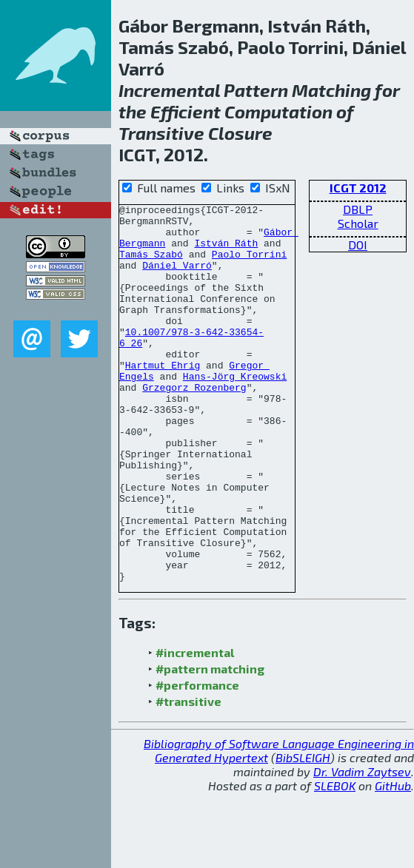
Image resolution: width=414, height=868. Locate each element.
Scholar (358, 223)
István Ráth (226, 252)
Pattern (256, 90)
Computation (278, 111)
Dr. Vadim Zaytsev (362, 847)
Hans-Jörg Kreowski (235, 411)
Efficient (186, 111)
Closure (240, 133)
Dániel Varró (177, 278)
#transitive (188, 777)
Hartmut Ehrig (163, 398)
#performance (197, 760)
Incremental (169, 90)
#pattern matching (210, 744)
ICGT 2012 (358, 188)
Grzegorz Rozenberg (194, 425)
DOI (358, 245)
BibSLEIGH (303, 833)
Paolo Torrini (249, 265)
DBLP (358, 209)
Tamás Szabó (151, 265)
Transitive (161, 133)
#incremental (195, 728)
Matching (331, 90)
